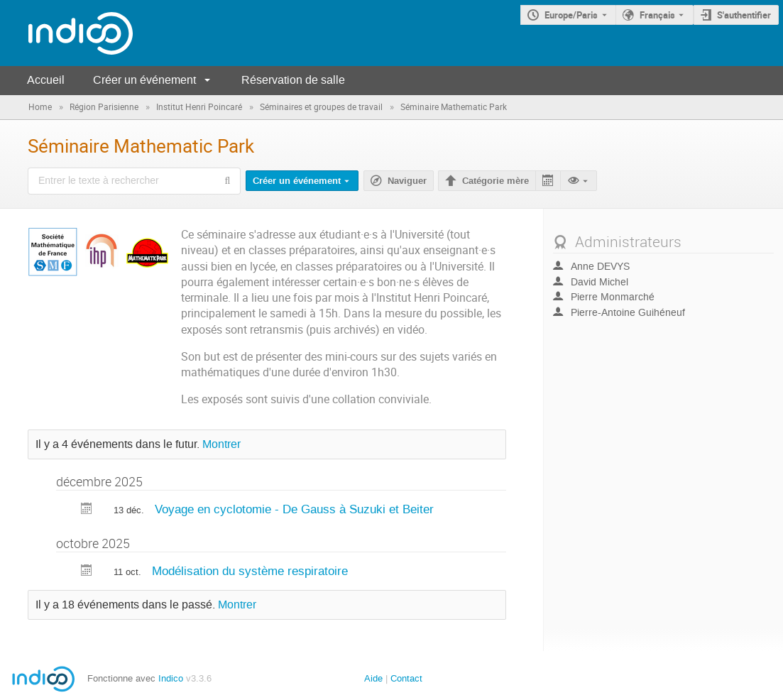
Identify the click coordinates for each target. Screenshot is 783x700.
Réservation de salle (293, 80)
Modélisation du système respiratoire (250, 571)
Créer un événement (144, 80)
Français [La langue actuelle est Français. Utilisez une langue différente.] (657, 15)
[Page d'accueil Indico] (66, 33)
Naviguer (407, 181)
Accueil (46, 80)
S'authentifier (744, 15)
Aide (373, 678)
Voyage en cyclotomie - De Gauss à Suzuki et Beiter (294, 509)
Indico (171, 678)
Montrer (221, 444)
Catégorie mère (495, 181)
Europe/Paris (571, 15)
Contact (406, 678)
